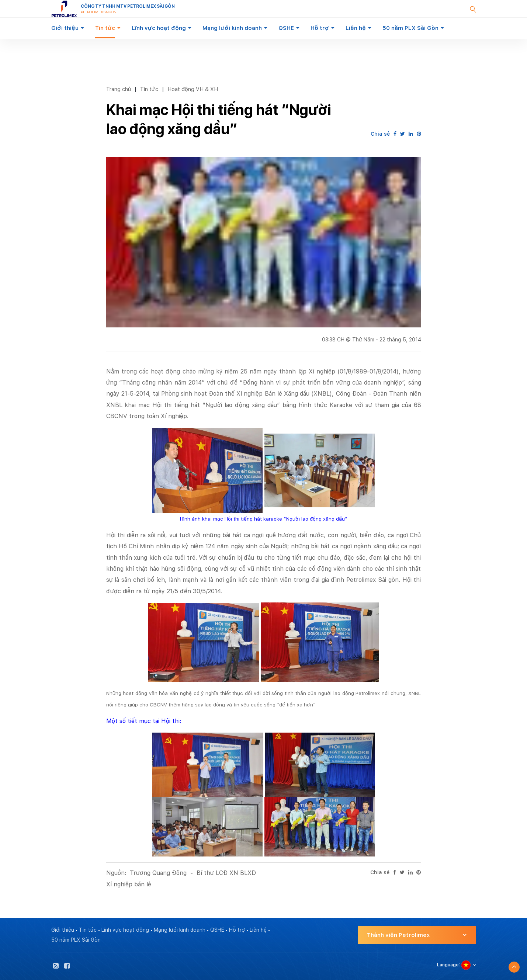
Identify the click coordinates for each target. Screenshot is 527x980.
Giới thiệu (65, 28)
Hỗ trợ (320, 28)
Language (448, 965)
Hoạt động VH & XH (193, 89)
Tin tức (105, 28)
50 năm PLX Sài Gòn (410, 28)
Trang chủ (119, 89)
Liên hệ (356, 28)
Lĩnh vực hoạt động (159, 28)
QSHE (286, 28)
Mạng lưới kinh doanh (232, 28)
